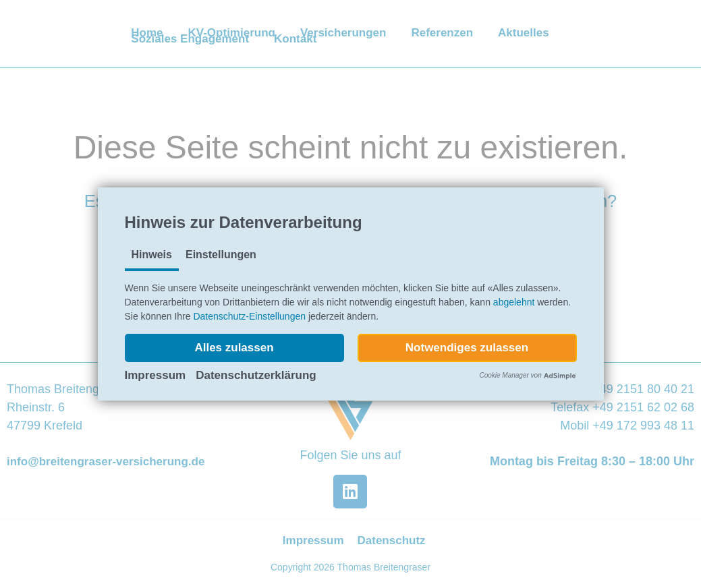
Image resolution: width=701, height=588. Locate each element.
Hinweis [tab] (152, 255)
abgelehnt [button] (514, 302)
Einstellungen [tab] (221, 255)
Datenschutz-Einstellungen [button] (249, 316)
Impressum (156, 375)
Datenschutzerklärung (256, 375)
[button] (234, 348)
